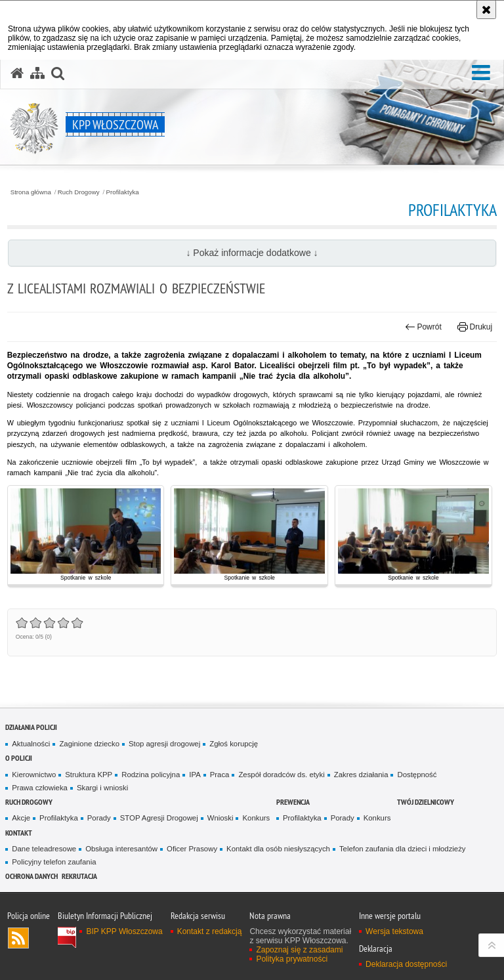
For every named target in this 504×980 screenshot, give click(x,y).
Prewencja (293, 802)
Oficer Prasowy (192, 849)
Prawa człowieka (40, 788)
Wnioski (220, 818)
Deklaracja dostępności (406, 964)
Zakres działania (361, 775)
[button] (481, 73)
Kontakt (19, 833)
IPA (195, 775)
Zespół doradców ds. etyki (281, 775)
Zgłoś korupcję (234, 744)
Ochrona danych (31, 876)
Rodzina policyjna (151, 775)
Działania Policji (31, 727)
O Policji (19, 758)
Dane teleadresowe (44, 849)
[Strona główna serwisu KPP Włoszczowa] (17, 74)
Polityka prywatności (292, 959)
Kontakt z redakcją (210, 931)
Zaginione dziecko (89, 744)
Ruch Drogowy (79, 192)
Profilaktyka (123, 192)
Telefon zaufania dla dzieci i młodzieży (403, 849)
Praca (220, 775)
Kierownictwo (34, 775)
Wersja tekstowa (394, 931)
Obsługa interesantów (121, 849)
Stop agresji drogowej (164, 744)
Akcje (21, 818)
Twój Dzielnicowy (426, 802)
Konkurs (256, 818)
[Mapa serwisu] (37, 74)
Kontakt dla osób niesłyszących (278, 849)
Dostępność (417, 775)
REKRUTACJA (79, 876)
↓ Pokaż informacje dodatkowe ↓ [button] (252, 253)
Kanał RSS (18, 938)
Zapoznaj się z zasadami (299, 950)
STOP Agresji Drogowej (159, 818)
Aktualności (31, 744)
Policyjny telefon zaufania (54, 862)
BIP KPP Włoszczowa (124, 931)
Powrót (423, 327)
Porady (99, 818)
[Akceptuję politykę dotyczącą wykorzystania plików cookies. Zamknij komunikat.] (486, 10)
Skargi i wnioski (102, 788)
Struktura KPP (89, 775)
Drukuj (475, 327)
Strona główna (31, 192)
